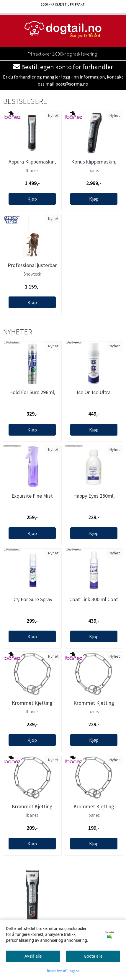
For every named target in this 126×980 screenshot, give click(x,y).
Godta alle (93, 956)
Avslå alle (33, 956)
